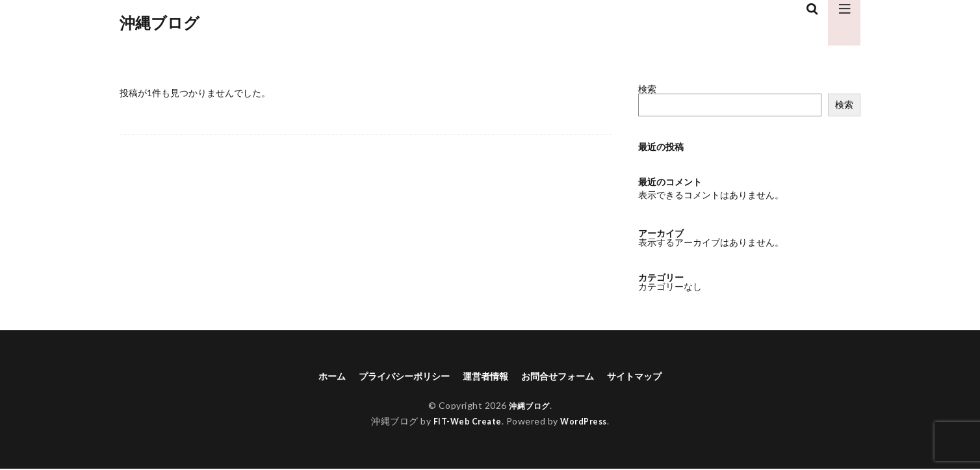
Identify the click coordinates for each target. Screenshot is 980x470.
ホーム (313, 377)
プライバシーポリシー (394, 377)
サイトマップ (651, 377)
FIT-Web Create (464, 423)
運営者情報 (485, 377)
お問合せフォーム (565, 377)
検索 (647, 89)
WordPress (587, 423)
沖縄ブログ (160, 23)
